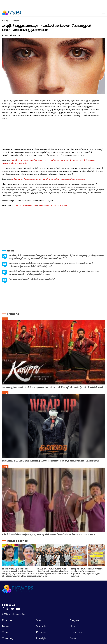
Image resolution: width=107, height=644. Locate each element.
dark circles (27, 205)
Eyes (35, 205)
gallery (41, 205)
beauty (18, 205)
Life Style (15, 21)
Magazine (76, 620)
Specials (41, 626)
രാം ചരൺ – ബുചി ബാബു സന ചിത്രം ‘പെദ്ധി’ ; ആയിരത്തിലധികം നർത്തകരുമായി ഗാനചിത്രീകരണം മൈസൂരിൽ (52, 573)
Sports (40, 620)
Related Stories (17, 541)
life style (49, 205)
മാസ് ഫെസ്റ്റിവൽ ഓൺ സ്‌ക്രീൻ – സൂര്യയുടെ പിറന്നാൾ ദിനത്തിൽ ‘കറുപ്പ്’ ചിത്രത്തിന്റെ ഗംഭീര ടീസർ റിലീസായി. (53, 387)
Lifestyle (41, 638)
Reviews (41, 632)
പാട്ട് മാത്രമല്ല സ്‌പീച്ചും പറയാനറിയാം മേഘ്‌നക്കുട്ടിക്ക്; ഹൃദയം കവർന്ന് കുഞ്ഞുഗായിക (48, 179)
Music (74, 638)
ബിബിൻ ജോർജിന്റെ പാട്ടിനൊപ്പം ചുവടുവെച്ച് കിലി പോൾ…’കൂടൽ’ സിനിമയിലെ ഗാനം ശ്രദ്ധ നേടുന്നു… (50, 535)
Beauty (5, 21)
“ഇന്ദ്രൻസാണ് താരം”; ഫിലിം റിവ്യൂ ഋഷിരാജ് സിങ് (32, 279)
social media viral (60, 205)
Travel (6, 632)
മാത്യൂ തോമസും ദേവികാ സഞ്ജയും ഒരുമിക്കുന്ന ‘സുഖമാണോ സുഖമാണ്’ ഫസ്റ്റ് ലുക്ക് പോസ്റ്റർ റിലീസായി (87, 573)
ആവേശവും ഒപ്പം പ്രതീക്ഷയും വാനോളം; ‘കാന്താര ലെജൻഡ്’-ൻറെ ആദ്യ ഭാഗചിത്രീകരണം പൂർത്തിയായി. (51, 461)
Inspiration (77, 632)
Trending (13, 314)
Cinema (7, 620)
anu (6, 35)
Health (74, 626)
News (11, 251)
